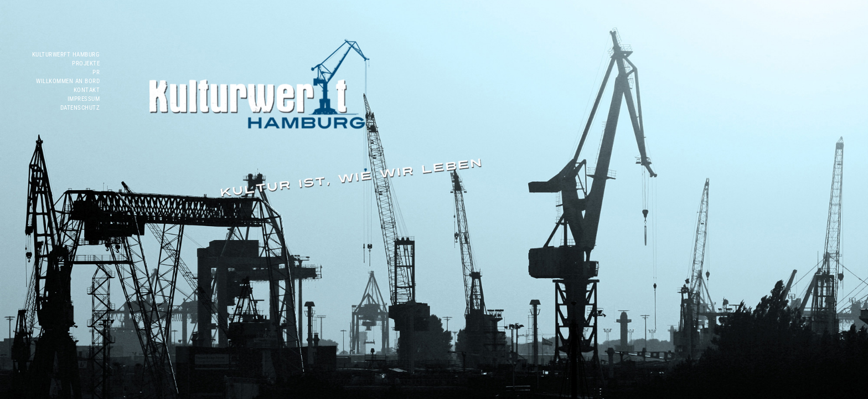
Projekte (86, 63)
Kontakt (87, 90)
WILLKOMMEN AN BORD (68, 81)
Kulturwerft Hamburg (66, 55)
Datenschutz (80, 108)
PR (96, 72)
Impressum (84, 99)
